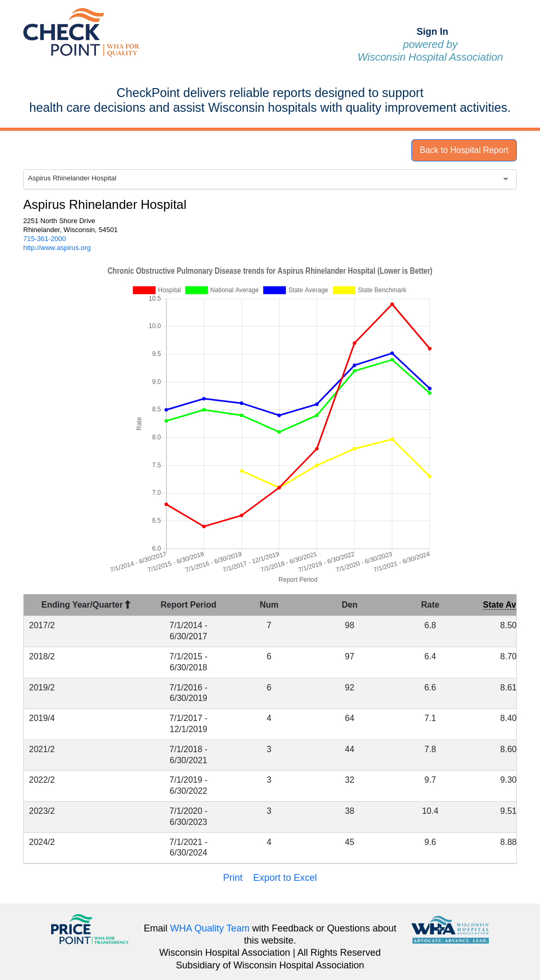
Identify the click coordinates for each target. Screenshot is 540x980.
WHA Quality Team (210, 928)
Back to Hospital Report (464, 150)
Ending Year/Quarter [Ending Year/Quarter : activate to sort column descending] (86, 605)
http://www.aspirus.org (57, 248)
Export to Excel (285, 878)
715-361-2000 (45, 239)
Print (233, 878)
